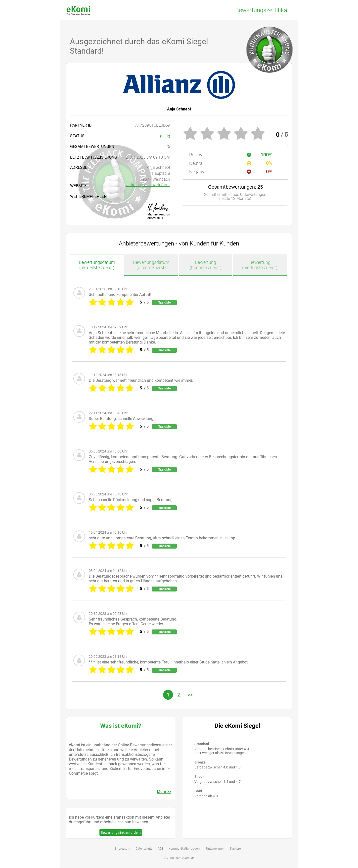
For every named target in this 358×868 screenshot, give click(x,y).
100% (260, 155)
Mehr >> (164, 792)
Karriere (235, 849)
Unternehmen (215, 849)
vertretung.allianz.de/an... (148, 185)
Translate (164, 303)
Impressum (123, 849)
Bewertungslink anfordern (121, 833)
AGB (160, 849)
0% (260, 163)
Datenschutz (144, 849)
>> (190, 695)
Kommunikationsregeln (184, 849)
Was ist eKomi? (121, 726)
